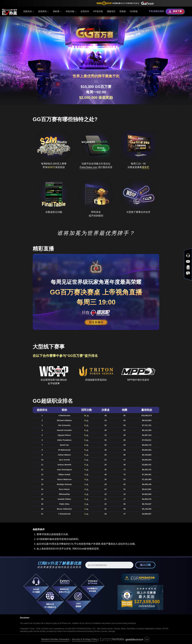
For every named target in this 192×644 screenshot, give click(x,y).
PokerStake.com (88, 167)
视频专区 (111, 11)
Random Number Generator (55, 639)
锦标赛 (57, 11)
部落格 (123, 11)
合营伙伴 (85, 11)
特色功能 (71, 11)
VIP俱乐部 (98, 11)
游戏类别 (44, 11)
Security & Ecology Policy (85, 639)
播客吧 (145, 167)
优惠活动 (29, 11)
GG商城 (134, 11)
